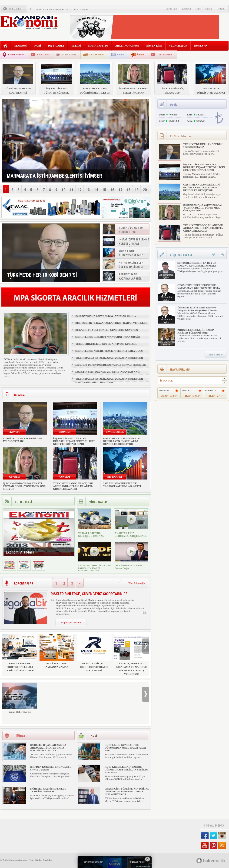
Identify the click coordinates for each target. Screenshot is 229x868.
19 (137, 190)
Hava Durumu (96, 54)
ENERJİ (76, 46)
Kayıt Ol (186, 9)
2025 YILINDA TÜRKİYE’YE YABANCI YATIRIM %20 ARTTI (122, 485)
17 (120, 190)
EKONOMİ (21, 46)
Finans (121, 54)
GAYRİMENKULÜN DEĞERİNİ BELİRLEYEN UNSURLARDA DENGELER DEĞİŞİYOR (122, 441)
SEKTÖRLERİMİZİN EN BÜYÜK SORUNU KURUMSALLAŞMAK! (197, 264)
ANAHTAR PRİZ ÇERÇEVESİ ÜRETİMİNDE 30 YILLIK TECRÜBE (131, 536)
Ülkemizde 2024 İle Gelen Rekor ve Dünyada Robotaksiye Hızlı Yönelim (197, 309)
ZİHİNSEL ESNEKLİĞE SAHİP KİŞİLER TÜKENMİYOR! (196, 331)
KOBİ (38, 46)
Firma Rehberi (16, 54)
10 (63, 190)
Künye (209, 9)
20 (145, 190)
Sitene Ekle (171, 9)
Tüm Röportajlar (137, 583)
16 (112, 190)
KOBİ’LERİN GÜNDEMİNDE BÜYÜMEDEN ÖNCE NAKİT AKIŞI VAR (125, 748)
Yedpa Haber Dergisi (20, 698)
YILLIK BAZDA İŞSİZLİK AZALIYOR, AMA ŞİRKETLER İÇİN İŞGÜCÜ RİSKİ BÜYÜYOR (109, 360)
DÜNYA (201, 46)
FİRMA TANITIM (98, 46)
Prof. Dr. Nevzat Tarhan (166, 343)
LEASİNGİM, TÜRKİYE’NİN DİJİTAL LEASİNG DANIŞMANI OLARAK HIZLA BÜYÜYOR (127, 791)
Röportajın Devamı (71, 622)
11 (72, 190)
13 (88, 190)
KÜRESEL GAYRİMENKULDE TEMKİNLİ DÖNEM (48, 790)
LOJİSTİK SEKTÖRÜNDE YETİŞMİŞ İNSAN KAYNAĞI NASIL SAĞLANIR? (108, 374)
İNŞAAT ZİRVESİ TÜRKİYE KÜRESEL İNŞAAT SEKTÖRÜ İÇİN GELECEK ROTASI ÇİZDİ (74, 441)
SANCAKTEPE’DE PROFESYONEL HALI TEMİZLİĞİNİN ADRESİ (20, 653)
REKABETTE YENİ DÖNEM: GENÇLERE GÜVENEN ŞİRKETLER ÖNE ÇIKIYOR (107, 332)
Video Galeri (69, 54)
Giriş (198, 9)
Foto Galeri (43, 54)
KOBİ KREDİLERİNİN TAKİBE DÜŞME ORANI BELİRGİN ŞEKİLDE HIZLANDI (127, 770)
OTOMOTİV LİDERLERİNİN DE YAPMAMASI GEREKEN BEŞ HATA (199, 287)
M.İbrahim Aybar (166, 298)
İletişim (221, 9)
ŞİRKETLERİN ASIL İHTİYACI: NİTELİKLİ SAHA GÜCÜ (109, 351)
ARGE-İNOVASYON (127, 46)
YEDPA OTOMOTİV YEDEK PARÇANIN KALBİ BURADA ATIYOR (95, 568)
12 (80, 190)
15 (104, 190)
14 (96, 190)
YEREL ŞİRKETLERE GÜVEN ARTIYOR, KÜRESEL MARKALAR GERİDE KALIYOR (106, 346)
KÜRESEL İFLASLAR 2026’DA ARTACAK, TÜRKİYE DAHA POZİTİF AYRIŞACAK (48, 748)
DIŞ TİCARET (56, 46)
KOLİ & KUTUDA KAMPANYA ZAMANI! (57, 651)
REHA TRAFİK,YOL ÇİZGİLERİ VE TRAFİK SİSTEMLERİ (94, 653)
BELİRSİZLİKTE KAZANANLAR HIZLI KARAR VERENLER (111, 323)
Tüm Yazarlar (165, 54)
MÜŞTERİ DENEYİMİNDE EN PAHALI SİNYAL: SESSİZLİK (111, 365)
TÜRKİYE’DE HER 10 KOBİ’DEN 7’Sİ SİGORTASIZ (62, 9)
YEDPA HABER (178, 46)
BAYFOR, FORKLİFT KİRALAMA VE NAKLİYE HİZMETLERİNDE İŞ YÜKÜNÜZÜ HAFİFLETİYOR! (131, 656)
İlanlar (141, 54)
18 (129, 190)
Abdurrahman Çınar (166, 276)
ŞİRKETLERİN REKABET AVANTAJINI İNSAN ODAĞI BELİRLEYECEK (108, 339)
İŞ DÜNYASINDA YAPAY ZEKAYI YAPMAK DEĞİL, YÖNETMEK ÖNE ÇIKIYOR (106, 318)
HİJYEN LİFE (154, 46)
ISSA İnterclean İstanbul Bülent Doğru (128, 567)
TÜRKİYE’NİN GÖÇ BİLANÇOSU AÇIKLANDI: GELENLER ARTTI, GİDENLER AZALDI (73, 486)
